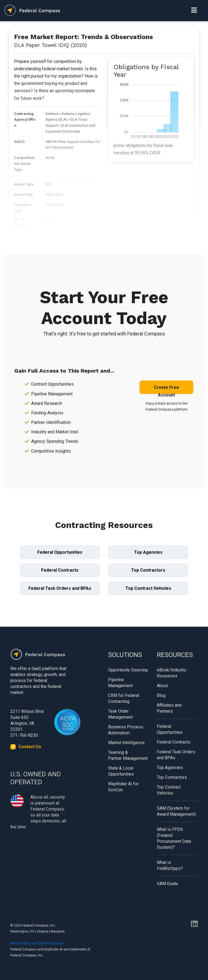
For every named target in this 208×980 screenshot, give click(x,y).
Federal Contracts (60, 570)
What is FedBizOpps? (170, 865)
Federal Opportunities (60, 552)
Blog (161, 695)
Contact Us (30, 747)
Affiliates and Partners (169, 708)
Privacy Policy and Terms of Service (37, 943)
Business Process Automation (126, 730)
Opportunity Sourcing (128, 670)
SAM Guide (167, 884)
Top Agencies (148, 552)
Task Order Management (120, 714)
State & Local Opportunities (121, 771)
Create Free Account (166, 389)
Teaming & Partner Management (128, 755)
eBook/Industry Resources (172, 673)
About (162, 686)
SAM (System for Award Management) (176, 811)
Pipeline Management (120, 683)
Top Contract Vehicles (148, 588)
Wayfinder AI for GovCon (123, 787)
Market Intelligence (126, 743)
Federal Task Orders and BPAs (60, 588)
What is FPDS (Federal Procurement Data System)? (174, 838)
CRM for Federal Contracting (124, 698)
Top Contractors (148, 570)
